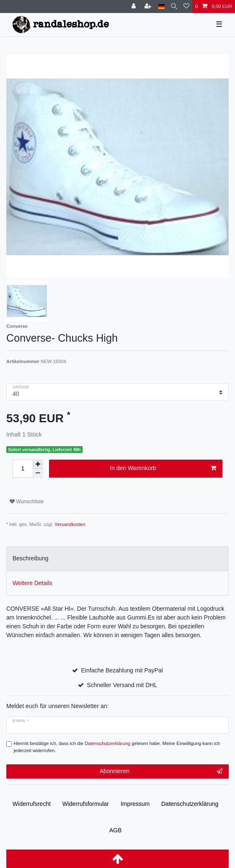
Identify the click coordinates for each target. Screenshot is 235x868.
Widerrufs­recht (32, 804)
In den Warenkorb (163, 468)
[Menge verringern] (38, 473)
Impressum (135, 804)
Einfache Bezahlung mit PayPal (122, 670)
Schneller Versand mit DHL (122, 685)
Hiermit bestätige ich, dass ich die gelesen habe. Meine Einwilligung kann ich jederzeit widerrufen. (117, 747)
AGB (116, 830)
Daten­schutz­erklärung (190, 804)
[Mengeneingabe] (23, 469)
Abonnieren (161, 771)
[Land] (161, 7)
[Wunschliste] (186, 7)
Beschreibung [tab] (31, 558)
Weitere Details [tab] (32, 583)
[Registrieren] (149, 7)
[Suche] (174, 7)
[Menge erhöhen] (38, 464)
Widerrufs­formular (86, 804)
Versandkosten (70, 524)
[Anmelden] (134, 7)
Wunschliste (27, 502)
